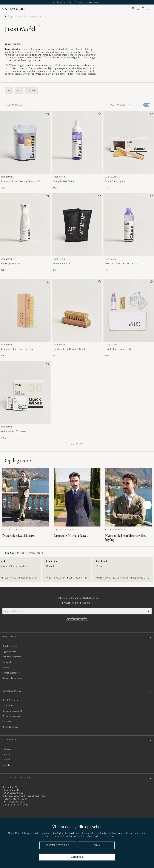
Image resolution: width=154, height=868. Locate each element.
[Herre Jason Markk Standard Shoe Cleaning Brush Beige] (25, 310)
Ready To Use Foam (63, 181)
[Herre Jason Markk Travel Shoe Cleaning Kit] (129, 310)
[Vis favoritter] (138, 9)
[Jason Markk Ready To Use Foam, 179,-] (77, 150)
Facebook (7, 754)
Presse (6, 667)
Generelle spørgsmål (12, 711)
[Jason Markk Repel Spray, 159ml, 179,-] (25, 232)
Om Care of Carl (10, 646)
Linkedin (6, 765)
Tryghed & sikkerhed (12, 651)
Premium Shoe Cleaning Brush (69, 349)
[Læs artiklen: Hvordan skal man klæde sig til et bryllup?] (129, 505)
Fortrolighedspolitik (12, 673)
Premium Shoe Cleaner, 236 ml (121, 263)
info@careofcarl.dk (19, 805)
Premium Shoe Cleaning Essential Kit (21, 181)
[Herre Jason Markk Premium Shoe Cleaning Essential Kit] (25, 142)
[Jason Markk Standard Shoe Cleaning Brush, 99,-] (25, 318)
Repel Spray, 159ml (11, 263)
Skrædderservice (10, 727)
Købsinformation (10, 700)
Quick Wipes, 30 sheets (14, 431)
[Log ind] (133, 9)
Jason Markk (7, 177)
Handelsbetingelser (12, 657)
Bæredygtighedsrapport (13, 678)
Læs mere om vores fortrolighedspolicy (77, 619)
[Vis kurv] (143, 9)
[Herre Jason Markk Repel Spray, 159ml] (25, 225)
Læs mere (108, 836)
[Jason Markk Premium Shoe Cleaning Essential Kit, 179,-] (25, 150)
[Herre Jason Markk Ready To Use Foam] (77, 142)
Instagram (7, 749)
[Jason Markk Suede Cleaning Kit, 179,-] (129, 150)
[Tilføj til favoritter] (47, 114)
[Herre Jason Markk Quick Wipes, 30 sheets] (25, 392)
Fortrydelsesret (9, 662)
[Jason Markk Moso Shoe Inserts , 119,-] (77, 232)
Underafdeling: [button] (16, 105)
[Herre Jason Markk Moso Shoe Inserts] (77, 225)
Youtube (6, 760)
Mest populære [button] (120, 105)
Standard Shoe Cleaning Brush (18, 349)
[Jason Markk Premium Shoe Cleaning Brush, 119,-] (77, 318)
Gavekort (7, 722)
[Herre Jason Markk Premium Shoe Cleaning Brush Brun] (77, 310)
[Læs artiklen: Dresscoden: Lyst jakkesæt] (26, 505)
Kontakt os (8, 706)
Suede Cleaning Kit (115, 181)
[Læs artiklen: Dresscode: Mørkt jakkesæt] (77, 505)
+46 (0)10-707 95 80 (16, 802)
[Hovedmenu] (149, 9)
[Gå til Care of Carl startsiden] (14, 9)
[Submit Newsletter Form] (148, 611)
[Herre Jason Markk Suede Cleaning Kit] (129, 142)
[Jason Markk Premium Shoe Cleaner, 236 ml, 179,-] (129, 232)
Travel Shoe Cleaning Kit (118, 349)
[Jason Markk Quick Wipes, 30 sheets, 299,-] (25, 400)
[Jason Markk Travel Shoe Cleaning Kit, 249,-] (129, 318)
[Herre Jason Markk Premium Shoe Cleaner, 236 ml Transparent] (129, 225)
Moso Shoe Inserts (63, 263)
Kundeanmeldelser (11, 716)
